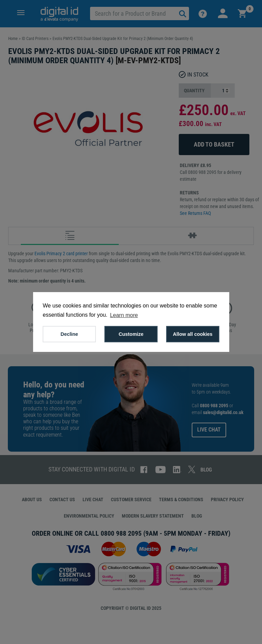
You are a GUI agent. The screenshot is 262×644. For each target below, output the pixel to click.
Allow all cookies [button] (193, 334)
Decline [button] (69, 334)
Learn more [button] (124, 315)
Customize (131, 334)
